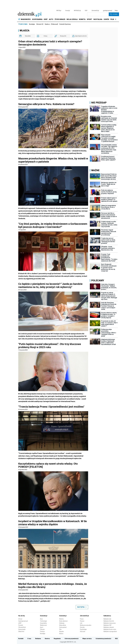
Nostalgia (32, 24)
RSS (116, 639)
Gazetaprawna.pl (23, 621)
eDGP (20, 623)
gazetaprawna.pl (108, 11)
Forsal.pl (21, 625)
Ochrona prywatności (72, 639)
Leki (81, 623)
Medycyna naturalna (86, 625)
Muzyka (61, 631)
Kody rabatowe (63, 621)
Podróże (42, 631)
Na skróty (22, 616)
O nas (29, 639)
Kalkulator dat (107, 619)
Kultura (61, 634)
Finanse (82, 621)
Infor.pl (20, 619)
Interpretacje (22, 629)
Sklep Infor (21, 631)
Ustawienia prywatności (103, 639)
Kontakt (21, 639)
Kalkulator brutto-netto (110, 629)
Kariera (47, 639)
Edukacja (62, 623)
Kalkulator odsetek (109, 627)
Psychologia (83, 629)
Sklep (116, 11)
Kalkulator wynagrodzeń (110, 631)
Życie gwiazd (63, 627)
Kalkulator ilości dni (109, 621)
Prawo (82, 619)
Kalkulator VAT (108, 625)
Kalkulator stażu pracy (110, 623)
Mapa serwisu (87, 639)
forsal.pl (68, 11)
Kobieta (61, 619)
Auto (41, 619)
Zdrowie (42, 629)
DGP (86, 11)
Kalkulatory (107, 616)
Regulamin (57, 639)
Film (60, 629)
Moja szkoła (63, 625)
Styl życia (83, 631)
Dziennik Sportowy (65, 24)
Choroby (82, 627)
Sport (42, 627)
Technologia (43, 621)
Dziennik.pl (44, 616)
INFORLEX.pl (77, 11)
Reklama (38, 639)
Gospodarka (43, 623)
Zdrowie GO (40, 24)
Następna (82, 607)
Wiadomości (43, 625)
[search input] (98, 14)
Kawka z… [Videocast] (51, 24)
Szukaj (114, 14)
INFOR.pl (59, 11)
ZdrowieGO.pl (95, 11)
